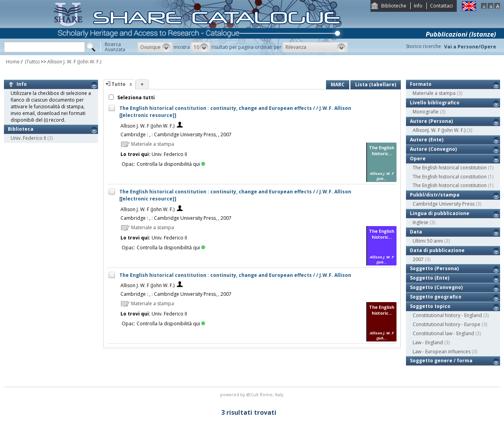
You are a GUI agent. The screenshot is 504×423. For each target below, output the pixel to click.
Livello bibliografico (435, 103)
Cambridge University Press (444, 204)
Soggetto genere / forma (441, 361)
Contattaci (441, 6)
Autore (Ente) (427, 140)
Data (416, 232)
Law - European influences (442, 352)
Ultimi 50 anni (428, 241)
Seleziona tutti (135, 97)
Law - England (428, 342)
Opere (418, 159)
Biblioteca (21, 129)
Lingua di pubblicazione (440, 213)
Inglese (421, 222)
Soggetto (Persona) (434, 268)
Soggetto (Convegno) (436, 287)
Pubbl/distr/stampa (435, 195)
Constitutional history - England (447, 315)
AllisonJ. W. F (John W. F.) (439, 130)
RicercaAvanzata (115, 47)
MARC (338, 84)
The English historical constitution (450, 168)
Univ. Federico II (28, 138)
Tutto (119, 84)
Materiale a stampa (434, 93)
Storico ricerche (423, 46)
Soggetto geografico (436, 297)
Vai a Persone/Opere (470, 47)
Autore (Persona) (431, 121)
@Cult (253, 394)
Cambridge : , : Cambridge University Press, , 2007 (176, 135)
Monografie (426, 112)
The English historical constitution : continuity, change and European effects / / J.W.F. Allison (235, 275)
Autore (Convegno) (433, 149)
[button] (155, 47)
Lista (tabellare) (376, 84)
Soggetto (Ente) (430, 278)
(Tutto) (31, 62)
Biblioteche (394, 6)
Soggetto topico (430, 306)
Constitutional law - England (443, 333)
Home (13, 62)
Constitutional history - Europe (447, 324)
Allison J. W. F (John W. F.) (74, 62)
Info (418, 6)
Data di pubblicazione (437, 250)
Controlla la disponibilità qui (171, 164)
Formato (421, 84)
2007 (418, 259)
